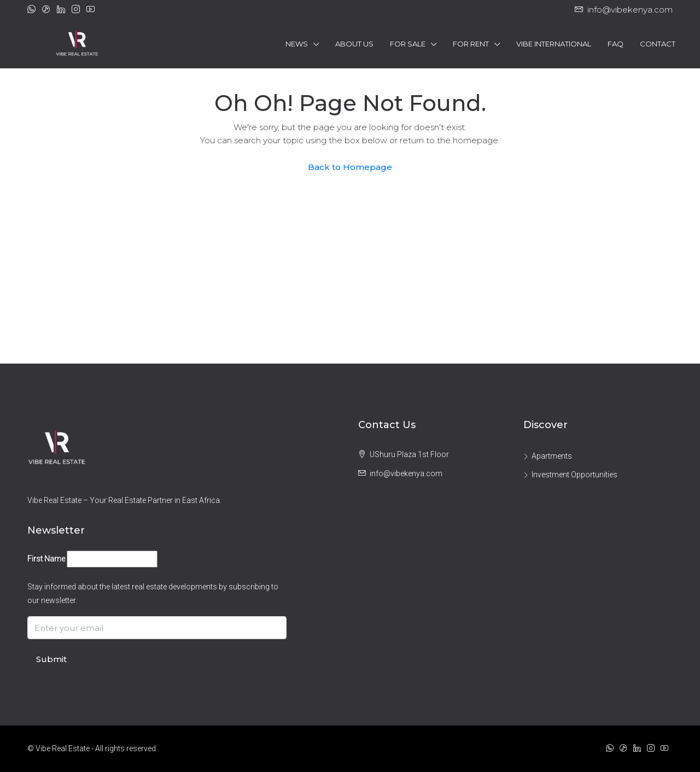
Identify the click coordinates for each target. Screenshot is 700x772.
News (297, 44)
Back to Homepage (350, 167)
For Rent (471, 44)
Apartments (552, 456)
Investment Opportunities (574, 475)
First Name (46, 559)
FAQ (616, 44)
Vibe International (554, 44)
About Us (354, 44)
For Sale (408, 44)
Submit (51, 659)
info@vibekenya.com (406, 473)
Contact (658, 44)
